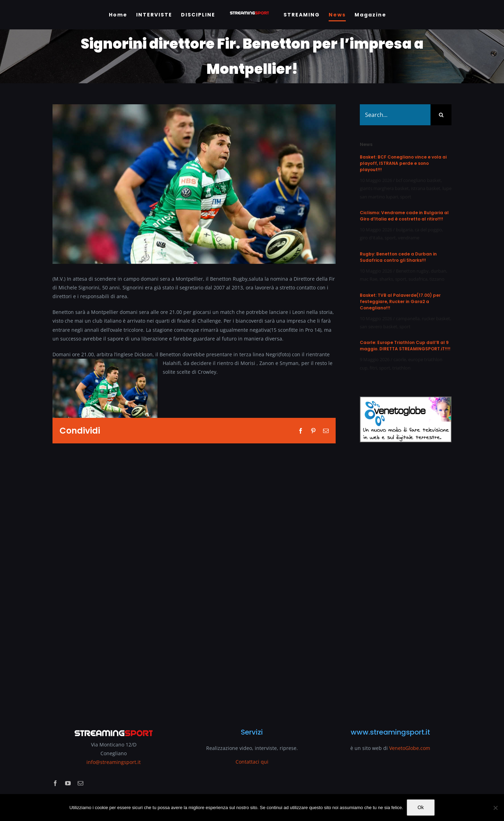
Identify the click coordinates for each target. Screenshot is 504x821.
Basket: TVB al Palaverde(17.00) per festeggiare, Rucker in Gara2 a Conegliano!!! (400, 301)
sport (406, 197)
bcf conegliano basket (418, 180)
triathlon (401, 368)
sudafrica (418, 279)
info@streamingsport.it (114, 762)
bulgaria (404, 230)
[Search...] (395, 115)
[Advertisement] (406, 581)
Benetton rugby (412, 271)
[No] (495, 808)
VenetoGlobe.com (410, 748)
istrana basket (426, 188)
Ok (421, 807)
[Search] (441, 115)
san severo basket (379, 327)
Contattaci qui (252, 762)
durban (439, 271)
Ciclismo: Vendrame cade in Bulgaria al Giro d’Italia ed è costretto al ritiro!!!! (404, 216)
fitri (373, 368)
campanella (408, 318)
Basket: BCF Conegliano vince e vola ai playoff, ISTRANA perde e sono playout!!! (403, 163)
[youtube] (68, 783)
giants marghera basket (384, 188)
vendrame (409, 238)
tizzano (437, 279)
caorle (400, 359)
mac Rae (369, 279)
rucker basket (436, 318)
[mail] (80, 783)
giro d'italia (371, 238)
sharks (386, 279)
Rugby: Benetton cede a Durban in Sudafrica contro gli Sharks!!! (398, 257)
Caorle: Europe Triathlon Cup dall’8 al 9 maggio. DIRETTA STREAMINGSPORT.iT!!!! (405, 346)
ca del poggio (428, 230)
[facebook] (55, 783)
